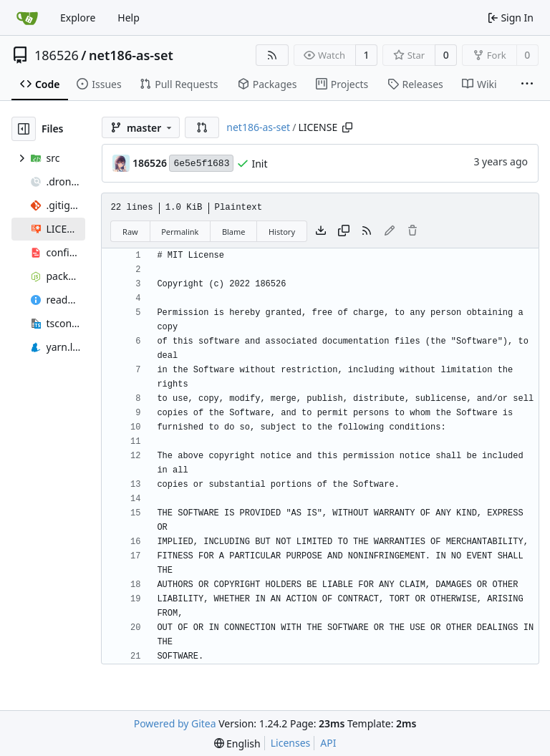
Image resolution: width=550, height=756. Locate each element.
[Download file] (321, 231)
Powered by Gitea (175, 723)
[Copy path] (347, 127)
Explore (78, 18)
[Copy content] (344, 231)
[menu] (237, 743)
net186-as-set (131, 55)
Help (129, 18)
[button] (202, 127)
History (282, 232)
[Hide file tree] (24, 129)
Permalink (180, 232)
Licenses (291, 743)
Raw (130, 232)
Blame (234, 232)
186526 (57, 55)
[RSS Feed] (272, 55)
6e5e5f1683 (201, 164)
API (328, 743)
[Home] (27, 18)
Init (259, 164)
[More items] (527, 84)
